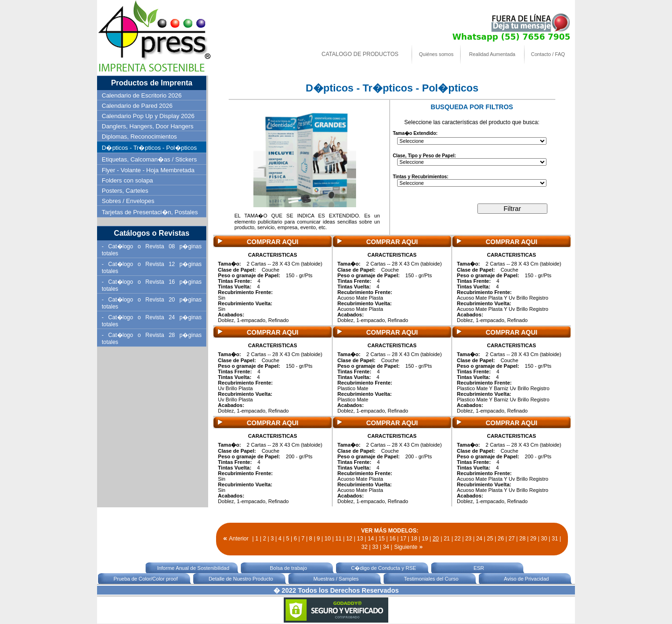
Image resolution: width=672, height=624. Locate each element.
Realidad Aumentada (492, 54)
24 (479, 539)
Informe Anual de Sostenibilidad (193, 568)
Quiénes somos (436, 54)
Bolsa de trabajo (288, 568)
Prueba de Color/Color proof (146, 579)
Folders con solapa (127, 180)
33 (375, 547)
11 (338, 539)
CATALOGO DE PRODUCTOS (360, 54)
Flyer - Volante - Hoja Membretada (148, 170)
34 (386, 547)
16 (392, 539)
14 (371, 539)
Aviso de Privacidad (526, 579)
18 (414, 539)
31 (555, 539)
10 (327, 539)
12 (349, 539)
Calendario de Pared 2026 (137, 106)
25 (490, 539)
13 (360, 539)
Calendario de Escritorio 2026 (142, 95)
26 (500, 539)
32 (364, 547)
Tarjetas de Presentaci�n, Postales (150, 212)
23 (468, 539)
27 (512, 539)
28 (522, 539)
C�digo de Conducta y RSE (383, 568)
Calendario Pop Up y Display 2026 (148, 116)
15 (381, 539)
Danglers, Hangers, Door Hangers (148, 126)
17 (403, 539)
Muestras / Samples (336, 579)
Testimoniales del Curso (431, 579)
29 (533, 539)
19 (425, 539)
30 (544, 539)
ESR (479, 568)
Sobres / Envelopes (128, 201)
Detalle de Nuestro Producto (241, 579)
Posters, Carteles (125, 191)
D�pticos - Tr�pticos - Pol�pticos (149, 148)
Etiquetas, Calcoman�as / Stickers (149, 159)
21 (447, 539)
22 (458, 539)
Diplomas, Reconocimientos (139, 137)
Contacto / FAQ (548, 54)
